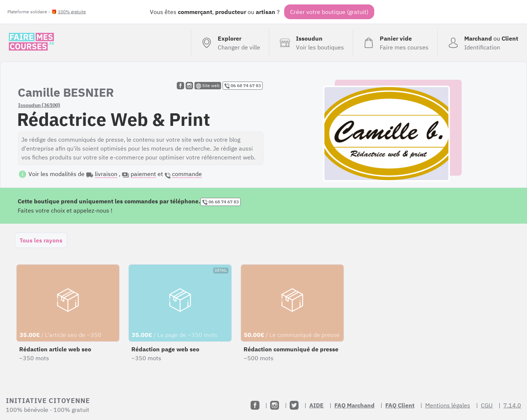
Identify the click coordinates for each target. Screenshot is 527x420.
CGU (487, 405)
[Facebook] (255, 405)
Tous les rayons (41, 240)
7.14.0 (512, 405)
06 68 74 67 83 (243, 86)
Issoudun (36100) (39, 105)
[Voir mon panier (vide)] (395, 43)
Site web (208, 86)
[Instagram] (275, 405)
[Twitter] (294, 405)
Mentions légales (448, 405)
